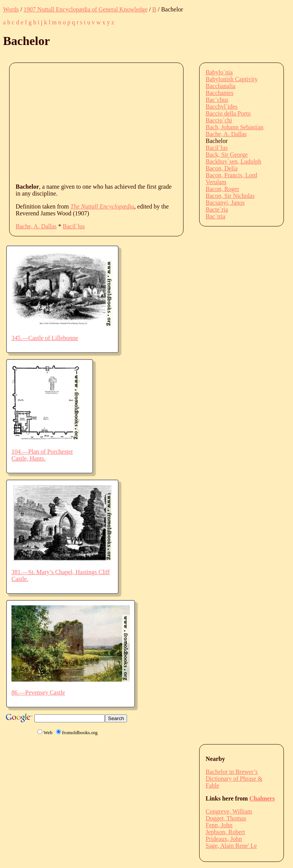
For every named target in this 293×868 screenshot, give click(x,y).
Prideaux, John (224, 839)
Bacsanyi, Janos (225, 203)
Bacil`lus (74, 226)
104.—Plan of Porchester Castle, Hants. (42, 455)
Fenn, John (219, 825)
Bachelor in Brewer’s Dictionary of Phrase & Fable (234, 779)
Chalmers (262, 798)
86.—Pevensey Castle (38, 692)
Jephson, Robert (225, 832)
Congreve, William (229, 811)
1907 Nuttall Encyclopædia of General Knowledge (86, 9)
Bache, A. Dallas (36, 226)
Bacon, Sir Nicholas (230, 196)
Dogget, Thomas (226, 818)
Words (11, 9)
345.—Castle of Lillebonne (45, 338)
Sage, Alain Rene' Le (231, 846)
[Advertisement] (154, 122)
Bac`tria (216, 216)
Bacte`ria (217, 209)
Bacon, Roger (222, 189)
